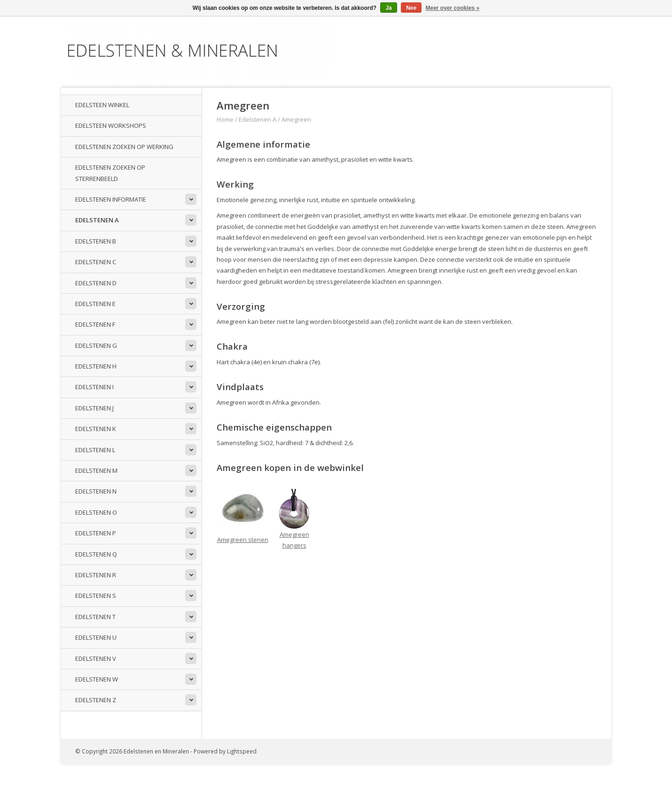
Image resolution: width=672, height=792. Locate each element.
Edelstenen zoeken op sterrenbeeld (110, 173)
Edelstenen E (95, 304)
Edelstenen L (95, 450)
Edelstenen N (96, 491)
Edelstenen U (96, 637)
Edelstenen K (96, 429)
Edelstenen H (96, 366)
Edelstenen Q (96, 554)
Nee (411, 8)
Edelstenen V (96, 659)
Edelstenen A (97, 220)
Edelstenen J (94, 408)
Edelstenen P (96, 533)
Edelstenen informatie (111, 199)
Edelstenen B (96, 241)
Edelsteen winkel (102, 105)
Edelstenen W (97, 679)
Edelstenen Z (96, 700)
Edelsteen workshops (111, 125)
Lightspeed (242, 751)
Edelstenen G (96, 345)
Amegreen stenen (243, 540)
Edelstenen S (96, 596)
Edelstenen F (95, 324)
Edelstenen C (96, 262)
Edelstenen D (96, 283)
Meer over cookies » (453, 8)
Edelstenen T (95, 617)
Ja (388, 8)
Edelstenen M (96, 470)
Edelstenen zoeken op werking (124, 147)
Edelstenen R (96, 575)
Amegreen (296, 119)
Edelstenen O (96, 512)
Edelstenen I (94, 387)
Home (225, 119)
